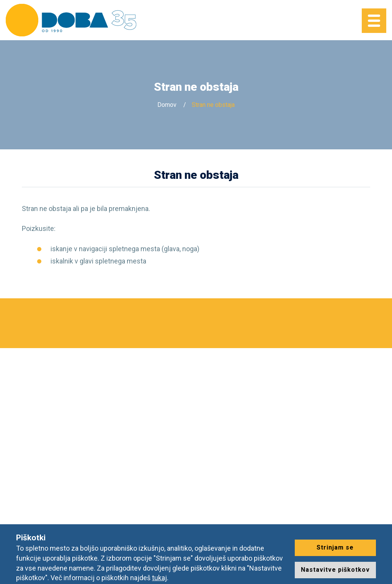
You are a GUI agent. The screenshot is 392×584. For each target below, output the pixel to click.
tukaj (159, 578)
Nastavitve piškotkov (335, 570)
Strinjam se (335, 547)
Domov (167, 105)
